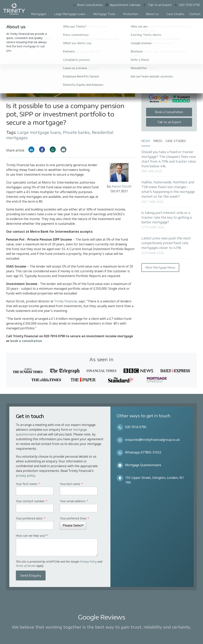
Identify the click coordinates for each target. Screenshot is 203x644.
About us (154, 14)
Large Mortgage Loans (71, 14)
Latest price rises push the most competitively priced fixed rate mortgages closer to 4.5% (166, 243)
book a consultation (26, 341)
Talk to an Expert (169, 122)
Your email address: (74, 501)
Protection (132, 14)
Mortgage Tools (106, 14)
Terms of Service (26, 566)
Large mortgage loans (39, 132)
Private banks (76, 132)
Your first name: (28, 484)
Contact (195, 14)
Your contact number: (32, 501)
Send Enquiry (31, 575)
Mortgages (40, 14)
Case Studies (175, 14)
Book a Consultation (169, 112)
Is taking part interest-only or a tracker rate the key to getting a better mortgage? (167, 217)
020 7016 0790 (136, 427)
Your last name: (71, 484)
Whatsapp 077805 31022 (143, 452)
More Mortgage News (160, 267)
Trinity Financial (66, 301)
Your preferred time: (74, 518)
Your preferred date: (31, 518)
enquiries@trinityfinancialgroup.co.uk (152, 440)
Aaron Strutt (122, 186)
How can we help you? (32, 536)
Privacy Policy (88, 562)
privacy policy (25, 475)
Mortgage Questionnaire (143, 465)
